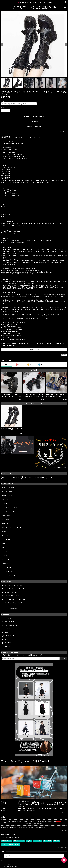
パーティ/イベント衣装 (8, 575)
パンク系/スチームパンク (9, 511)
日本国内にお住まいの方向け (34, 126)
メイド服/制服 (6, 539)
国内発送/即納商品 (7, 571)
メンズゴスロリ (6, 551)
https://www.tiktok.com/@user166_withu (13, 339)
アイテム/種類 (6, 519)
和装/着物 (5, 531)
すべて (7, 364)
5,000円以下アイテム (8, 503)
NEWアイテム (6, 559)
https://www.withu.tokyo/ (9, 233)
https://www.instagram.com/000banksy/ (13, 242)
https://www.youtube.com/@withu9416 (13, 335)
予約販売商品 (6, 543)
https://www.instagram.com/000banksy (13, 328)
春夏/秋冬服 (5, 563)
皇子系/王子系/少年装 (8, 487)
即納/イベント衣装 (7, 495)
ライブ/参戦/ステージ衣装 (9, 507)
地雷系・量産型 (6, 515)
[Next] (66, 44)
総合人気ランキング (7, 491)
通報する (64, 355)
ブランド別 (5, 535)
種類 (3, 101)
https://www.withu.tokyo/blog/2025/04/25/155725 (44, 315)
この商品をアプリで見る (34, 350)
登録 (64, 658)
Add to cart (34, 121)
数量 (3, 108)
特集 (3, 547)
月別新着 (4, 555)
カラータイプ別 (6, 567)
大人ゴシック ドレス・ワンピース (11, 527)
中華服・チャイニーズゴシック (11, 523)
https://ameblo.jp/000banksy (10, 332)
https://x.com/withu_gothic (9, 324)
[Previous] (2, 44)
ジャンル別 (5, 499)
